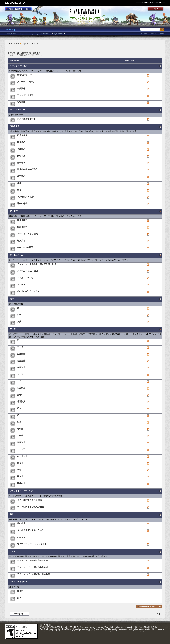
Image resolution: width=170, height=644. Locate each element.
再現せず (56, 131)
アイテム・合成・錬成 (64, 260)
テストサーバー (16, 551)
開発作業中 (14, 216)
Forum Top (10, 29)
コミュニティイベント (19, 582)
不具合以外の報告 (116, 131)
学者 (23, 337)
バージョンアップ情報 (44, 216)
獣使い (84, 334)
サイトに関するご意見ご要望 (49, 496)
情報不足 (46, 131)
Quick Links (59, 34)
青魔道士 (137, 334)
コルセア (147, 334)
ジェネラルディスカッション (43, 519)
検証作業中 (26, 216)
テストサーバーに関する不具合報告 (58, 556)
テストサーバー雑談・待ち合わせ (92, 556)
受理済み (36, 131)
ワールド (23, 519)
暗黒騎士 (75, 334)
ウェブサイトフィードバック (22, 491)
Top (159, 607)
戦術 (12, 299)
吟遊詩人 (93, 334)
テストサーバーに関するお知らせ (24, 556)
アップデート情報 (62, 71)
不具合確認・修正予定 (73, 131)
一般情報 (48, 71)
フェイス (99, 260)
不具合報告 (15, 126)
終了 (19, 587)
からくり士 (22, 456)
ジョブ (13, 329)
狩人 (101, 334)
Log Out (157, 9)
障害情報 (77, 71)
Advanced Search (158, 34)
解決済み (25, 131)
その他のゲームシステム (117, 260)
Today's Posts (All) (26, 34)
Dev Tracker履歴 (74, 216)
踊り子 (16, 337)
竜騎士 (119, 334)
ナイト (65, 334)
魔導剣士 (40, 337)
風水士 (30, 337)
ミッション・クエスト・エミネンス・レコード (30, 260)
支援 (21, 304)
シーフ (57, 334)
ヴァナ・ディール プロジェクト (73, 519)
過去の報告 (131, 131)
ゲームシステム (16, 255)
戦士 (11, 334)
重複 (104, 131)
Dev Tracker (144, 34)
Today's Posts (12, 34)
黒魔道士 (38, 334)
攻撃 (15, 304)
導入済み (60, 216)
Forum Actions (45, 34)
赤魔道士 (48, 334)
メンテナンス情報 (33, 71)
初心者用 (13, 519)
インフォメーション (18, 66)
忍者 (112, 334)
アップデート (16, 211)
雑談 (12, 514)
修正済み (89, 131)
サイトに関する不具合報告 (21, 496)
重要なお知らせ (16, 71)
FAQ (36, 34)
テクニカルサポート (18, 110)
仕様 (97, 131)
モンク (18, 334)
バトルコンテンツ (85, 260)
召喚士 (127, 334)
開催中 (12, 587)
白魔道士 (27, 334)
